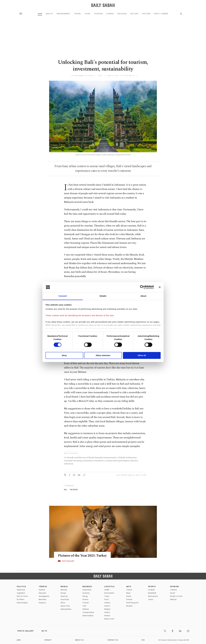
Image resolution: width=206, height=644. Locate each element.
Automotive (87, 590)
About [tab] (143, 296)
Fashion (98, 14)
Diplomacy (21, 590)
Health (49, 14)
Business (87, 587)
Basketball (152, 593)
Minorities (43, 599)
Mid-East (64, 590)
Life (40, 14)
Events (129, 596)
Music (128, 593)
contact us (113, 640)
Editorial (173, 599)
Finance (85, 599)
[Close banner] (160, 287)
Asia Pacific (65, 599)
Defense (86, 609)
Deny (64, 355)
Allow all (142, 355)
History (134, 14)
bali (66, 489)
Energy (85, 596)
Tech (84, 606)
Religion (122, 14)
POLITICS (21, 587)
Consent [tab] (63, 296)
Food (88, 14)
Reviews (129, 606)
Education (43, 593)
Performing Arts (132, 603)
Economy (86, 593)
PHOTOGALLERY (68, 561)
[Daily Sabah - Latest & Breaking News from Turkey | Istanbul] (103, 5)
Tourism (86, 603)
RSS (143, 640)
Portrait (129, 599)
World (64, 587)
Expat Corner (161, 14)
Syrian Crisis (65, 606)
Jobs (19, 640)
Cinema (129, 590)
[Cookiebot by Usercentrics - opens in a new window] (142, 287)
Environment (64, 14)
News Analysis (22, 603)
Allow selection (103, 355)
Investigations (44, 596)
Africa (63, 603)
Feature (146, 14)
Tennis (151, 599)
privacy (48, 640)
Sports (152, 587)
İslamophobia (66, 609)
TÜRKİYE (43, 587)
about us (79, 640)
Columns (173, 590)
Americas (64, 596)
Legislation (21, 593)
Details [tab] (103, 296)
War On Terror (22, 596)
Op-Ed (172, 593)
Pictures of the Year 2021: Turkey (82, 556)
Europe (63, 593)
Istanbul (42, 590)
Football (151, 590)
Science (110, 14)
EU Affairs (21, 599)
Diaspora (42, 603)
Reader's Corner (176, 596)
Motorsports (153, 596)
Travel (78, 14)
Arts (129, 587)
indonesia (74, 489)
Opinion (174, 587)
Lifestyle (109, 587)
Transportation (88, 612)
